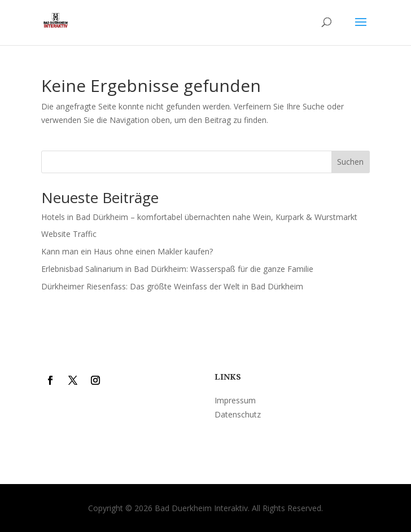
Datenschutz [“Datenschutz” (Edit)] (238, 414)
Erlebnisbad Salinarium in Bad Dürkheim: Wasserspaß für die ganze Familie (177, 269)
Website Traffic (69, 234)
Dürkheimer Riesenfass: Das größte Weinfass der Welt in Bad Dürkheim (172, 286)
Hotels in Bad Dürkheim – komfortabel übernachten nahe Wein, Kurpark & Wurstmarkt (199, 217)
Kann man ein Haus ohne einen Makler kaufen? (127, 251)
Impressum (235, 400)
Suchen (350, 162)
